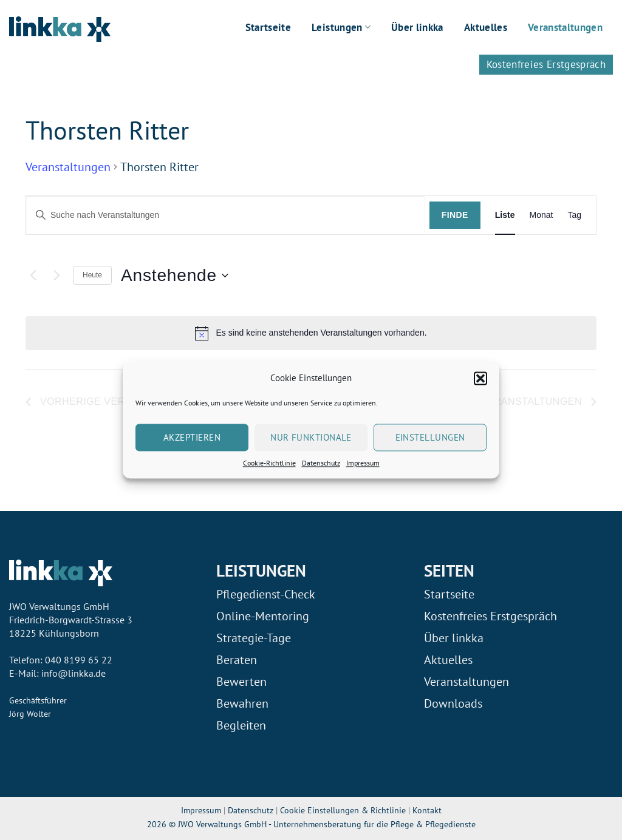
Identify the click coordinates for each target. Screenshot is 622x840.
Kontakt (427, 810)
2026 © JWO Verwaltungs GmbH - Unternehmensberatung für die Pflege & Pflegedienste (311, 824)
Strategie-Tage (254, 638)
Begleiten (241, 725)
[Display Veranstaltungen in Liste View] (505, 215)
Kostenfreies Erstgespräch (546, 64)
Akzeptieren (192, 437)
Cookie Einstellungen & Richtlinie (344, 810)
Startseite (268, 27)
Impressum (363, 463)
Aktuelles (486, 27)
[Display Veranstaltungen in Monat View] (542, 215)
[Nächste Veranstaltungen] (56, 276)
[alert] (311, 333)
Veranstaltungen (565, 27)
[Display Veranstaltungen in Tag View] (574, 215)
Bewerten (241, 682)
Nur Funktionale (311, 437)
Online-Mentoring (263, 616)
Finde (455, 215)
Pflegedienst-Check (266, 594)
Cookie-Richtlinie (269, 463)
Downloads (453, 703)
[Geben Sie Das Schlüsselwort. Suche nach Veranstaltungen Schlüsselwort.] (225, 215)
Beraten (237, 660)
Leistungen (341, 27)
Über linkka (417, 27)
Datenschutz (321, 463)
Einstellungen (430, 437)
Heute (92, 275)
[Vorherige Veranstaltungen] (33, 276)
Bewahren (242, 703)
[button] (480, 378)
